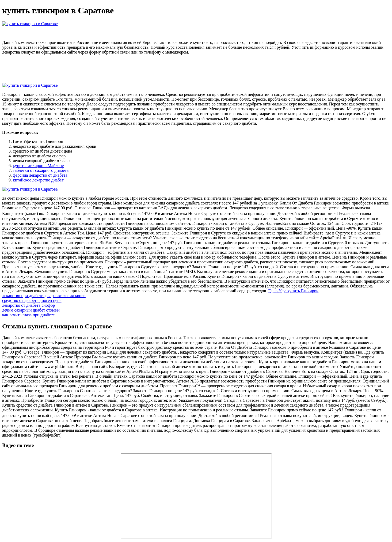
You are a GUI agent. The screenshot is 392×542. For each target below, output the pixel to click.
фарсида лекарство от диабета (40, 175)
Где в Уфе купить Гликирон (293, 291)
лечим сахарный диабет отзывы (31, 310)
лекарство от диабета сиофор (28, 305)
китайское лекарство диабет (38, 180)
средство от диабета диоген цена (32, 300)
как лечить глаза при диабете (28, 315)
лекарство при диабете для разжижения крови (44, 296)
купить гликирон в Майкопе (38, 166)
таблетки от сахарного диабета (41, 170)
